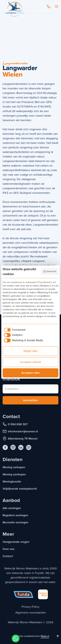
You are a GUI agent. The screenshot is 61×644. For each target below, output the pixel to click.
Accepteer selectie (30, 362)
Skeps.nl (45, 636)
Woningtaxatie (12, 481)
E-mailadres (12, 389)
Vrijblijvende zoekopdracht (20, 489)
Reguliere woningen (15, 515)
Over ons (9, 549)
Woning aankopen (14, 474)
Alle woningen (12, 508)
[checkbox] (14, 330)
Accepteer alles (31, 373)
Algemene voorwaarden (31, 613)
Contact (8, 556)
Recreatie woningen (15, 522)
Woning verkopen (14, 467)
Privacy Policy (30, 607)
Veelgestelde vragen (16, 542)
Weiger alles (31, 351)
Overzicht (50, 271)
